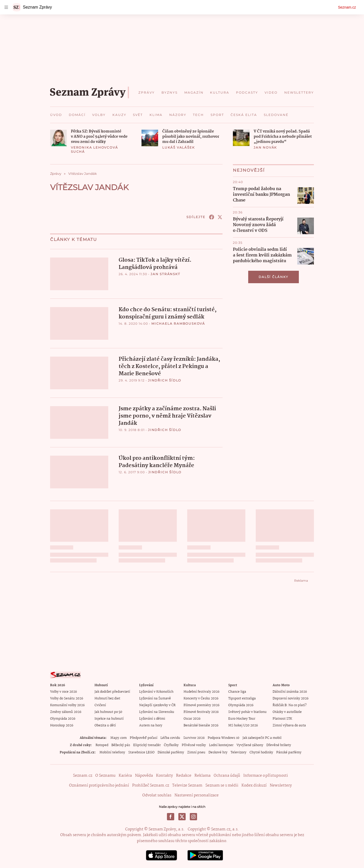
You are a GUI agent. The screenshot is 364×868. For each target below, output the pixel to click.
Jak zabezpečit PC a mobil (262, 738)
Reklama (203, 775)
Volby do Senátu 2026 (67, 698)
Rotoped (102, 745)
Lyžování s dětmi (152, 718)
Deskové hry (218, 752)
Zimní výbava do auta (289, 725)
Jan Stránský (166, 274)
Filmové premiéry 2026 (201, 705)
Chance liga (237, 692)
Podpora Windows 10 (224, 738)
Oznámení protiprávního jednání (99, 785)
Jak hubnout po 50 (108, 712)
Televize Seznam (187, 785)
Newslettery (281, 785)
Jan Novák (265, 147)
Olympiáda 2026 (63, 718)
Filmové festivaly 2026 (201, 712)
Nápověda (144, 775)
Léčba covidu (170, 738)
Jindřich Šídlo (165, 380)
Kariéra (125, 775)
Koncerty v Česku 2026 (201, 698)
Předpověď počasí (144, 738)
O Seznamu (105, 775)
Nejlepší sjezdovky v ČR (157, 705)
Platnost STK (282, 718)
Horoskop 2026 (62, 725)
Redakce (184, 775)
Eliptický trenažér (147, 745)
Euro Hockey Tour (242, 718)
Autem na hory (151, 725)
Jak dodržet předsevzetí (112, 692)
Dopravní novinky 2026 (291, 698)
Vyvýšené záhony (250, 745)
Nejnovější (249, 170)
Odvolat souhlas (157, 795)
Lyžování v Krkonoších (156, 692)
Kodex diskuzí (254, 785)
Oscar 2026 (192, 718)
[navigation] (6, 7)
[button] (58, 138)
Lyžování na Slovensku (157, 712)
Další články (274, 277)
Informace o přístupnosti (266, 775)
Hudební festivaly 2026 (201, 692)
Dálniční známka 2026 (290, 692)
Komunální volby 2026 (67, 705)
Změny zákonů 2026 (66, 712)
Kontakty (164, 775)
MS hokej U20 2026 (243, 725)
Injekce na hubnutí (109, 718)
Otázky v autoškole (287, 712)
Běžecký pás (121, 745)
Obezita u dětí (105, 725)
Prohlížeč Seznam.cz (151, 785)
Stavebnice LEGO (141, 752)
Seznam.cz (347, 7)
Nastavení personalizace (197, 795)
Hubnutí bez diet (107, 698)
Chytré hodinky (261, 752)
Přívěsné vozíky (194, 745)
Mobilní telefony (112, 752)
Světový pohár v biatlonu (247, 712)
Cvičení (100, 705)
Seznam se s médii (222, 785)
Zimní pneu (196, 752)
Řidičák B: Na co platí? (290, 705)
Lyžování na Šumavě (155, 698)
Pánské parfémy (289, 752)
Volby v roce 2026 (63, 692)
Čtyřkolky (171, 745)
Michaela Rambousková (178, 323)
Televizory (238, 752)
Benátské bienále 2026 (201, 725)
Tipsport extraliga (242, 698)
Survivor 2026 (194, 738)
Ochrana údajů (227, 775)
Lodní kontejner (221, 745)
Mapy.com (119, 738)
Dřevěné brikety (279, 745)
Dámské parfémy (171, 752)
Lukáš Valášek (178, 147)
